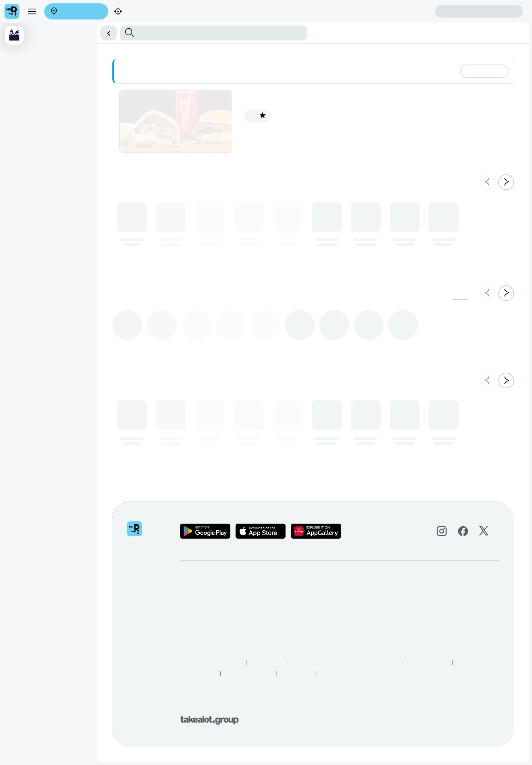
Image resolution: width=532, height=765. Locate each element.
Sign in (479, 11)
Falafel (16, 90)
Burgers (17, 105)
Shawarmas (22, 74)
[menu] (32, 11)
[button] (106, 33)
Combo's (18, 151)
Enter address (74, 12)
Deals (15, 59)
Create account (405, 11)
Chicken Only (23, 120)
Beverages (20, 182)
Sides (14, 166)
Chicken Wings (25, 136)
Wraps (15, 197)
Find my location (136, 12)
